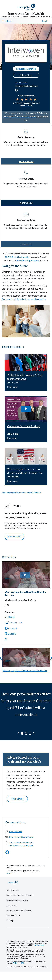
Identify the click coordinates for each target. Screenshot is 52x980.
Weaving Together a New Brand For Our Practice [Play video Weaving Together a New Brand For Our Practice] (25, 671)
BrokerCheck (39, 945)
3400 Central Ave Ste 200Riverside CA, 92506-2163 (21, 844)
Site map (10, 921)
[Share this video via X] (13, 639)
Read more (12, 387)
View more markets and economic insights (22, 493)
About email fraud (13, 916)
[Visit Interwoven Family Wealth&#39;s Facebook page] (7, 852)
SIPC (23, 963)
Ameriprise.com (12, 890)
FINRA (15, 963)
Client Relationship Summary (27, 260)
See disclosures (26, 105)
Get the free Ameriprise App (28, 934)
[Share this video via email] (13, 617)
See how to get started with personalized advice (24, 299)
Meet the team (26, 161)
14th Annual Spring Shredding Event (26, 513)
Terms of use (12, 905)
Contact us (26, 244)
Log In (45, 21)
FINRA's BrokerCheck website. (17, 257)
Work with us (26, 203)
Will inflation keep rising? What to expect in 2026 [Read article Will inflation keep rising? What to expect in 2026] (25, 377)
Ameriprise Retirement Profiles (20, 117)
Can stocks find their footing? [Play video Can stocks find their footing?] (24, 426)
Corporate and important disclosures (20, 895)
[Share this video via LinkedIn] (13, 634)
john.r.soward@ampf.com (26, 86)
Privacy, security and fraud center (19, 911)
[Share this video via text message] (13, 623)
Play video (12, 438)
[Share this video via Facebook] (13, 628)
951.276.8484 (21, 83)
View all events (15, 537)
